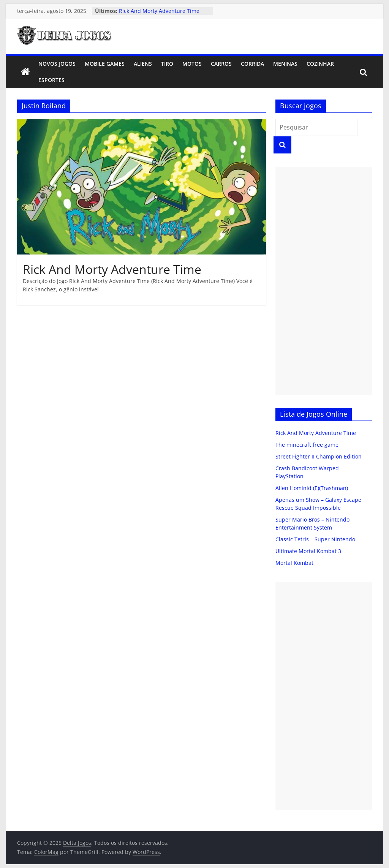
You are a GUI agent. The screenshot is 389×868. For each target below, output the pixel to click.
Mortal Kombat (294, 563)
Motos (192, 64)
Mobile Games (105, 64)
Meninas (285, 64)
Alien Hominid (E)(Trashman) (312, 488)
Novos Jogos (57, 64)
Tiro (167, 64)
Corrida (252, 64)
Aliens (143, 64)
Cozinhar (320, 64)
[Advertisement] (324, 281)
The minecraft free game (307, 445)
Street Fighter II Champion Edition (319, 456)
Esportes (51, 80)
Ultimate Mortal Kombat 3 (308, 551)
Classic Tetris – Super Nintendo (315, 539)
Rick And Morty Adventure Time (159, 11)
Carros (221, 64)
